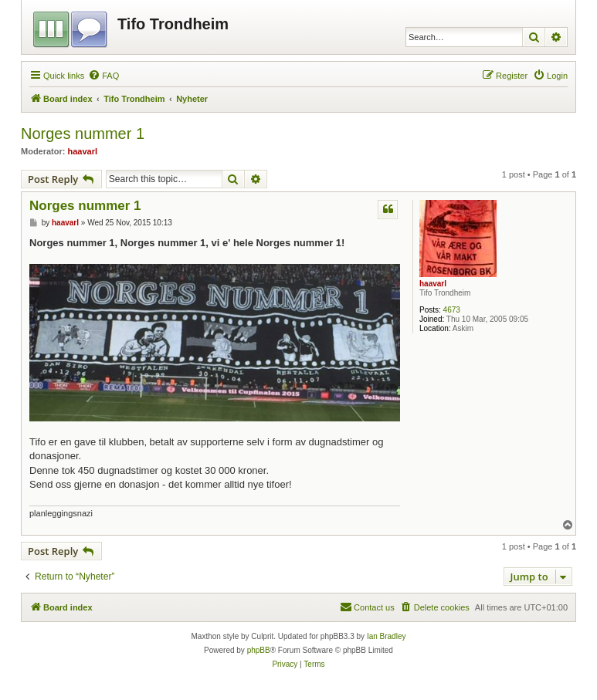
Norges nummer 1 (83, 134)
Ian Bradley (387, 636)
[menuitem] (103, 76)
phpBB (259, 650)
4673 (452, 310)
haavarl (83, 151)
